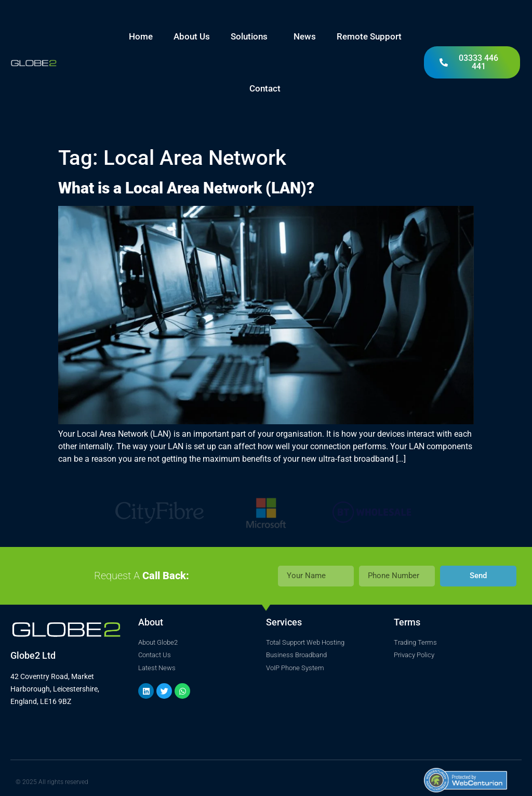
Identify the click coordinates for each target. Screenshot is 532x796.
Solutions (252, 36)
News (305, 36)
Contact (265, 88)
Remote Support (369, 36)
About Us (192, 36)
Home (141, 36)
